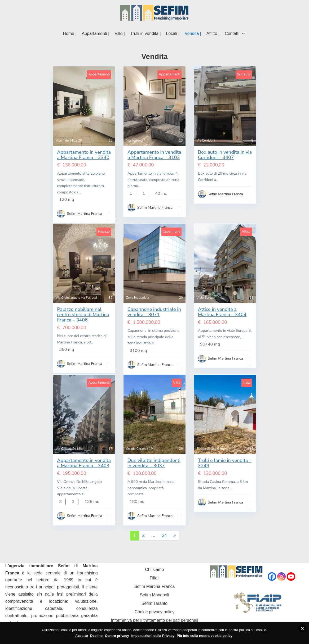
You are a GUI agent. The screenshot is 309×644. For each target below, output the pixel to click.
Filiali (154, 578)
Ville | (120, 33)
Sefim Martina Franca (155, 586)
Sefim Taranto (154, 603)
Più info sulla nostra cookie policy (205, 636)
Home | (70, 33)
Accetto (82, 636)
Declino (96, 636)
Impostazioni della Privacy (153, 636)
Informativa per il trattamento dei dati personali (154, 620)
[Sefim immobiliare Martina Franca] (154, 13)
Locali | (173, 33)
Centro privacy (117, 636)
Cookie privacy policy (154, 612)
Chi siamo (154, 570)
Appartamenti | (96, 33)
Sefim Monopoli (154, 595)
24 (165, 535)
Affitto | (213, 33)
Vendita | (193, 33)
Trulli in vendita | (145, 33)
